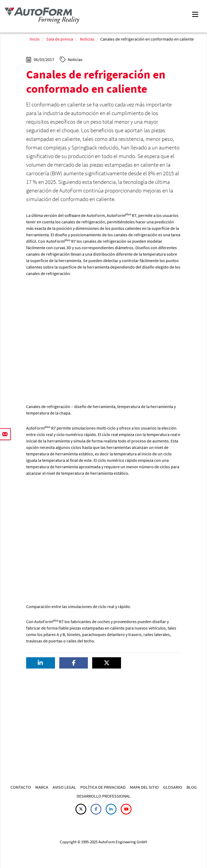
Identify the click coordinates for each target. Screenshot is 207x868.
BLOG (192, 787)
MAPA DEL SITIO (144, 787)
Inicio (35, 39)
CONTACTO (21, 787)
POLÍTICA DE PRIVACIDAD (103, 787)
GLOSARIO (173, 787)
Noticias (87, 39)
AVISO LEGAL (64, 787)
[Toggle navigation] (195, 14)
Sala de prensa (60, 39)
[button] (41, 663)
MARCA (42, 787)
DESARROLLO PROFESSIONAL (103, 796)
